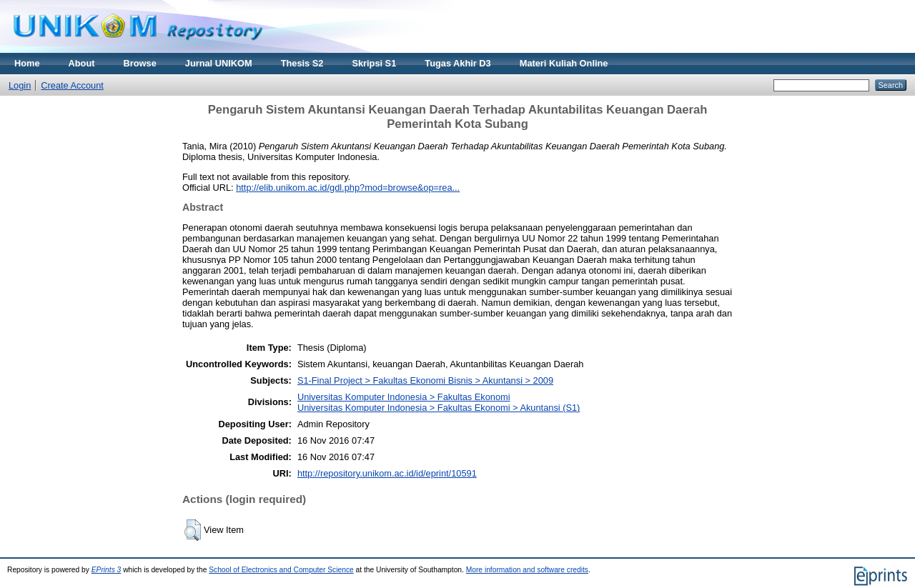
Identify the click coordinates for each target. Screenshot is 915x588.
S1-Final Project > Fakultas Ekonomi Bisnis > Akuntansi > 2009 (425, 380)
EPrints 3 (107, 570)
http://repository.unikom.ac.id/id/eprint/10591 (387, 473)
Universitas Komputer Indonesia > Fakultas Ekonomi (404, 397)
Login (20, 85)
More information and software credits (527, 570)
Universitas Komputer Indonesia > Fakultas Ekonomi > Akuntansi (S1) (439, 408)
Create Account (72, 85)
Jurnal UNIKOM (219, 63)
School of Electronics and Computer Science (281, 570)
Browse (140, 63)
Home (27, 63)
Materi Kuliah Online (564, 63)
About (82, 63)
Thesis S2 (302, 63)
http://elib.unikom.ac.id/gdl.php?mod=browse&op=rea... (348, 188)
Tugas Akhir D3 (457, 63)
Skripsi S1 (374, 63)
